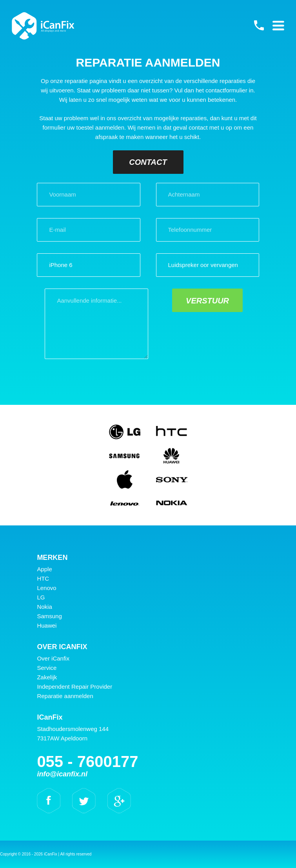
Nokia (44, 607)
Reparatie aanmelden (65, 696)
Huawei (47, 625)
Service (47, 668)
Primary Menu (278, 25)
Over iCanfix (53, 658)
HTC (43, 578)
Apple (44, 569)
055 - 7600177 (259, 25)
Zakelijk (47, 677)
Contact (148, 162)
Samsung (49, 616)
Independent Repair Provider (74, 687)
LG (41, 597)
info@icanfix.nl (62, 774)
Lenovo (46, 588)
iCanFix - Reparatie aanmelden (43, 26)
